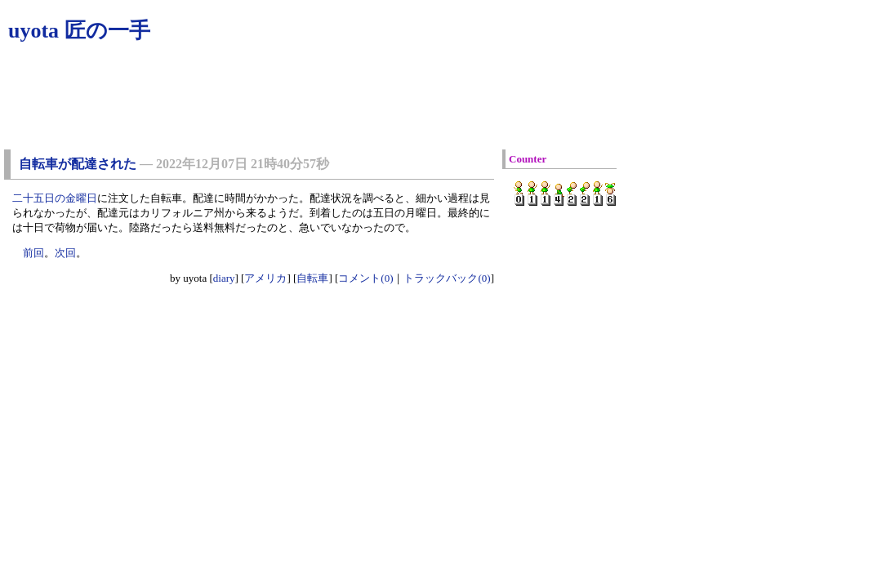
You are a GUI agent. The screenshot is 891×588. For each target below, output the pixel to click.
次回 (65, 253)
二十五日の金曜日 (55, 198)
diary (224, 278)
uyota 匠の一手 (79, 31)
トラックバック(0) (447, 278)
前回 (33, 253)
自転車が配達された (78, 164)
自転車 (312, 278)
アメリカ (265, 278)
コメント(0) (365, 278)
